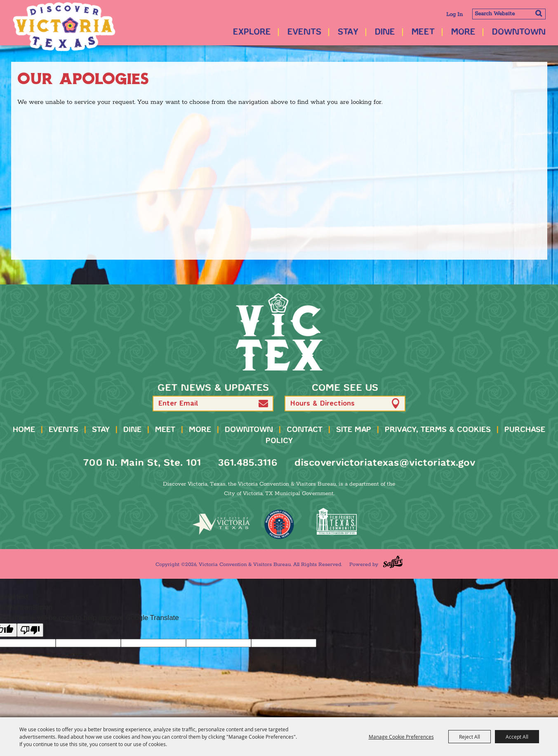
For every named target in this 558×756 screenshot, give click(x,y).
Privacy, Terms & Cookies (438, 430)
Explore (252, 32)
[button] (263, 403)
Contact (305, 430)
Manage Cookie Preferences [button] (401, 737)
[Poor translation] (30, 630)
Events (304, 32)
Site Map (354, 430)
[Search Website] (509, 14)
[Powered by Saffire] (393, 562)
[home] (279, 332)
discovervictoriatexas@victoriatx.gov (385, 463)
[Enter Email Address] (213, 404)
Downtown (519, 32)
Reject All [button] (470, 737)
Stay (348, 32)
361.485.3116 (248, 463)
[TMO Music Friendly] (279, 524)
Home (24, 430)
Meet (423, 32)
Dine (385, 32)
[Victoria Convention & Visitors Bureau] (64, 27)
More (463, 32)
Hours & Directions (323, 404)
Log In (454, 15)
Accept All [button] (517, 737)
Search (538, 13)
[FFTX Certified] (337, 521)
